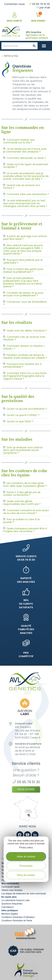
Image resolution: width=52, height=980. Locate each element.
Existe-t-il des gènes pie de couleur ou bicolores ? (22, 494)
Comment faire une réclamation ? (28, 194)
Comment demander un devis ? (26, 158)
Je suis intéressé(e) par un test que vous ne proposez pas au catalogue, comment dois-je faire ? (25, 203)
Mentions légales (10, 914)
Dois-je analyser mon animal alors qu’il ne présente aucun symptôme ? (23, 450)
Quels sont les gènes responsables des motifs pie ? (22, 503)
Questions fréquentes (12, 904)
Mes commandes (10, 883)
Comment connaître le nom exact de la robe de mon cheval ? (26, 512)
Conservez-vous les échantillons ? (25, 303)
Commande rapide (11, 887)
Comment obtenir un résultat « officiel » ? (24, 347)
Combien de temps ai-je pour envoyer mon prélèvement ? (23, 294)
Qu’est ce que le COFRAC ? (23, 415)
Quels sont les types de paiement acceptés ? (26, 166)
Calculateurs (8, 907)
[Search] (34, 46)
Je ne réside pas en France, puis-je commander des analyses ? (25, 150)
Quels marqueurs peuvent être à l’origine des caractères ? (25, 530)
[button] (44, 46)
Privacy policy (26, 847)
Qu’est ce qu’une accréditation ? (27, 409)
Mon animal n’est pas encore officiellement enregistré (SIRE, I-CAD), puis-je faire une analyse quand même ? (23, 249)
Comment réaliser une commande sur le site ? (19, 141)
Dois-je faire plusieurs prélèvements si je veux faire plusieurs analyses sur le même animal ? (23, 282)
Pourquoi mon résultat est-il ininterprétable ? (22, 365)
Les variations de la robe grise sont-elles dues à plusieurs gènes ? (25, 484)
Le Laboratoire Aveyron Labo (16, 900)
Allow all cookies (26, 857)
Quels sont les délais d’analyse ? (27, 331)
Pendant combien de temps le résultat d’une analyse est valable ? (25, 356)
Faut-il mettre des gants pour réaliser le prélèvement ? (23, 270)
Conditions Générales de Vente (17, 921)
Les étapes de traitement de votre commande (24, 894)
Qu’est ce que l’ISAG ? (20, 421)
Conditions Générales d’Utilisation (18, 917)
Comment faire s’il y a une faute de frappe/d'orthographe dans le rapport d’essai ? (25, 376)
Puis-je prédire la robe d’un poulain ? (21, 521)
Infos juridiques (10, 910)
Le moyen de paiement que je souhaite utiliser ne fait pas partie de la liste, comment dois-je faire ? (26, 176)
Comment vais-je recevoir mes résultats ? (24, 338)
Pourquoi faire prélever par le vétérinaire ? (23, 261)
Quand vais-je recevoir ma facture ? (21, 187)
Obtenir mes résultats (12, 890)
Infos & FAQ (11, 56)
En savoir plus (9, 897)
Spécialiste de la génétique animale (37, 35)
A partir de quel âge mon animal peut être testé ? (25, 238)
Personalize (26, 866)
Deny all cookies (26, 875)
